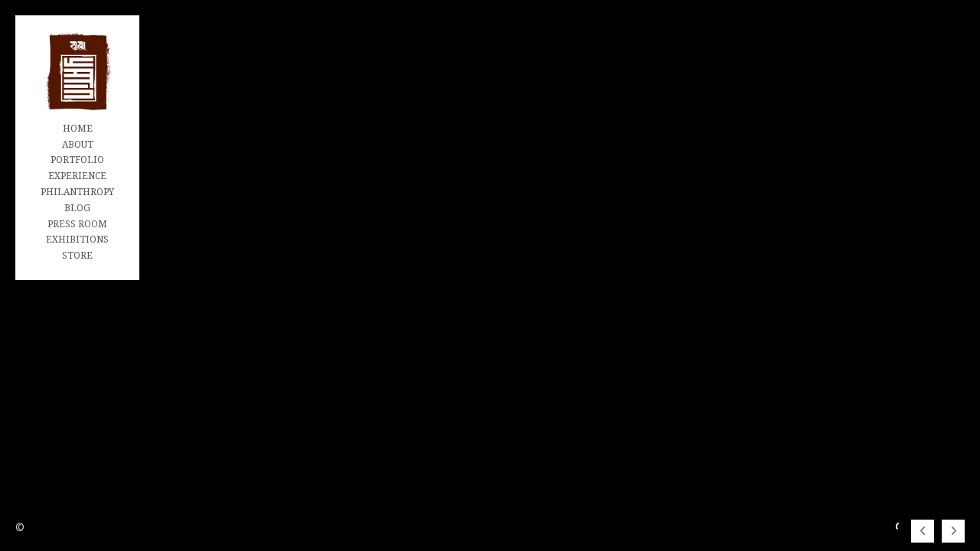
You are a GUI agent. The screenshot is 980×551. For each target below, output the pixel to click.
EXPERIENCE (77, 176)
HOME (78, 129)
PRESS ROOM (77, 224)
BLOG (77, 208)
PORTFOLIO (77, 160)
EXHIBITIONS (77, 240)
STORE (77, 256)
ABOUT (78, 145)
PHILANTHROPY (77, 192)
